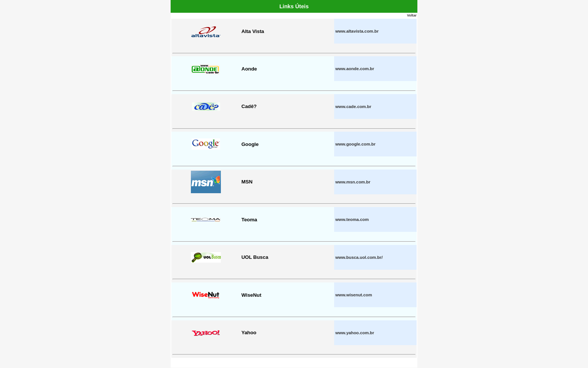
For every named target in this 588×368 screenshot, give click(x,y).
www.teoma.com (352, 219)
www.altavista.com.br (357, 31)
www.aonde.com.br (355, 69)
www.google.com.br (355, 144)
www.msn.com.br (353, 182)
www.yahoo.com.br (355, 333)
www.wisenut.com (354, 295)
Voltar (412, 15)
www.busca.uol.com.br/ (359, 257)
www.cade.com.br (353, 107)
